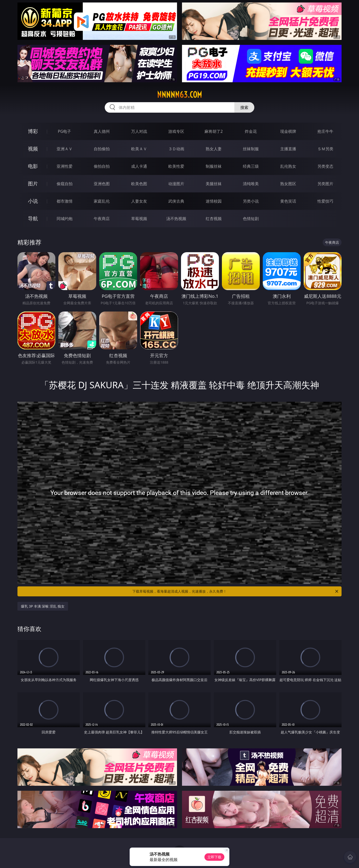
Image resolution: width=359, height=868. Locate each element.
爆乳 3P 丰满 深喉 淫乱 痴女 (43, 606)
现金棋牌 (288, 131)
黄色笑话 (288, 201)
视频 (33, 149)
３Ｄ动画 (176, 149)
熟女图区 (288, 184)
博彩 (33, 131)
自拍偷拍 (102, 149)
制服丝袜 (214, 166)
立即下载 (214, 857)
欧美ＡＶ (139, 149)
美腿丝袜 (214, 184)
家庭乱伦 (102, 201)
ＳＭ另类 (325, 149)
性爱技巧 (325, 201)
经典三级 (251, 166)
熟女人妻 (214, 149)
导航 (33, 218)
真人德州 (102, 131)
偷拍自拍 (102, 166)
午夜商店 (102, 219)
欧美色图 (139, 184)
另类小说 (251, 201)
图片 (33, 184)
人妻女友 (139, 201)
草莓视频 (139, 219)
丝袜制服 (251, 149)
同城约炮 (65, 219)
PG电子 (64, 131)
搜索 (244, 107)
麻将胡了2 (214, 131)
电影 (33, 166)
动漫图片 (176, 184)
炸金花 (251, 131)
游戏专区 (176, 131)
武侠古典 (176, 201)
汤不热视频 (176, 219)
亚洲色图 (102, 184)
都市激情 (65, 201)
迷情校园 (214, 201)
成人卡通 (139, 166)
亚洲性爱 (65, 166)
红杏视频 (214, 219)
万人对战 (139, 131)
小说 (33, 201)
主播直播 (288, 149)
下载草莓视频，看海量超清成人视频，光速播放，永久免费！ (236, 591)
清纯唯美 (251, 184)
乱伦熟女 (288, 166)
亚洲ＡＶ (65, 149)
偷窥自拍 (65, 184)
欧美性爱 (176, 166)
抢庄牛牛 (325, 131)
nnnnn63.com (179, 95)
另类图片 (325, 184)
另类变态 (325, 166)
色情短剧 (251, 219)
